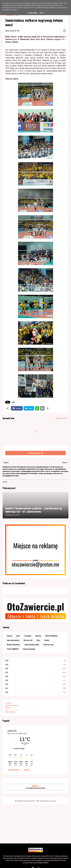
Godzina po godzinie (14, 770)
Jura (6, 710)
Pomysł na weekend (29, 649)
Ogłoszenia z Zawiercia (12, 705)
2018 (35, 668)
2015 (35, 680)
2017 (35, 672)
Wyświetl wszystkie (61, 418)
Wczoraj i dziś (28, 640)
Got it (42, 13)
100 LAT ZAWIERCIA (51, 636)
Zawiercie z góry (49, 645)
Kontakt (7, 707)
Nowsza (6, 462)
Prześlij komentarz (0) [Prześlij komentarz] (36, 453)
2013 (35, 688)
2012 (35, 692)
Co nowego (28, 636)
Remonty (38, 636)
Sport (17, 15)
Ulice (38, 640)
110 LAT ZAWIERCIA (13, 649)
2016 (35, 676)
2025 (35, 665)
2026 (35, 661)
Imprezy (10, 636)
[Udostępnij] (64, 31)
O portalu (8, 703)
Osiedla (47, 640)
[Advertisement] (35, 824)
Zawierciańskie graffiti (32, 645)
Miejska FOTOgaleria (14, 645)
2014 (35, 684)
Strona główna (9, 15)
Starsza (65, 462)
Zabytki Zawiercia (10, 712)
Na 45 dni (27, 770)
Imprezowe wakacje (13, 640)
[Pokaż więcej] (48, 408)
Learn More (32, 13)
